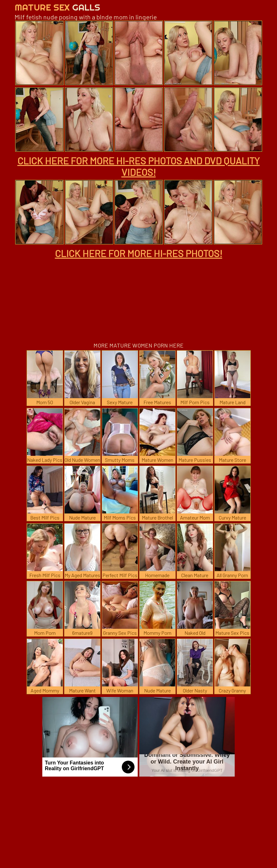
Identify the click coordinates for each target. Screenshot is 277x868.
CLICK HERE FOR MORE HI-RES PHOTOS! (139, 253)
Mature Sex (57, 7)
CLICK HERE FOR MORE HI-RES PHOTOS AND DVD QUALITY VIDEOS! (139, 166)
